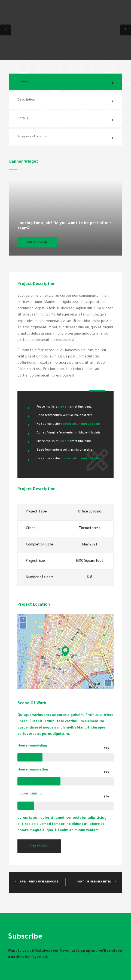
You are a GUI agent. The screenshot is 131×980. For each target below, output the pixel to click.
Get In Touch (37, 242)
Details (23, 119)
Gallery (23, 82)
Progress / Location (33, 137)
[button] (5, 30)
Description (26, 100)
